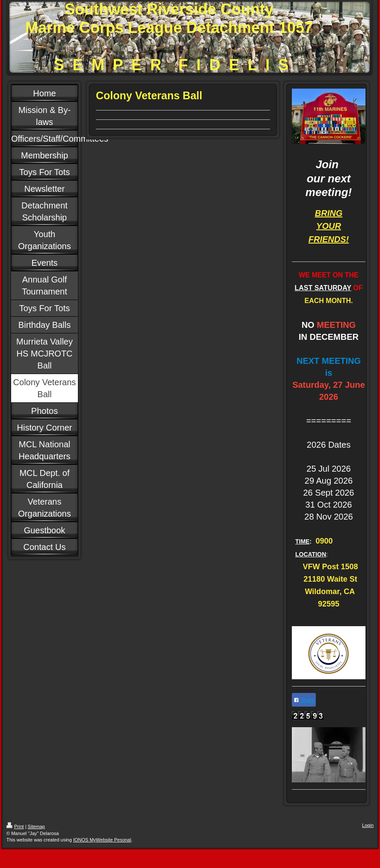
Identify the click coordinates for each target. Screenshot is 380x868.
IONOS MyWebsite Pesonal (102, 840)
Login (368, 825)
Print (15, 826)
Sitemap (36, 826)
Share (304, 700)
